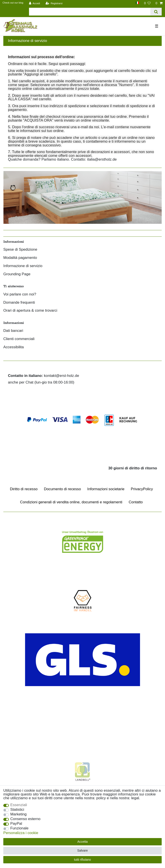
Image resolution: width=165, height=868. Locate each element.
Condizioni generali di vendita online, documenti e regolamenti (71, 502)
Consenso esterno (25, 819)
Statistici (17, 810)
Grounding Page (17, 274)
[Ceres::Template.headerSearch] (156, 12)
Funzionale (19, 828)
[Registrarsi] (54, 3)
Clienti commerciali (19, 339)
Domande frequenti (19, 303)
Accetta (82, 842)
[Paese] (137, 3)
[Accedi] (35, 3)
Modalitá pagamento (20, 258)
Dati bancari (13, 331)
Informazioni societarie (106, 489)
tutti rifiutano (82, 860)
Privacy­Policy (142, 489)
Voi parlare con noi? (20, 294)
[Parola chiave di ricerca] (90, 12)
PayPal (16, 824)
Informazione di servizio (23, 266)
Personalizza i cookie (21, 833)
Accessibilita (14, 347)
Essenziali (19, 805)
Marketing (19, 814)
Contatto (136, 502)
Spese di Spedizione (20, 250)
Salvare (82, 850)
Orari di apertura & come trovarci (30, 311)
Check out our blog (13, 3)
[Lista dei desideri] (147, 3)
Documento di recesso (62, 489)
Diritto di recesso (24, 489)
